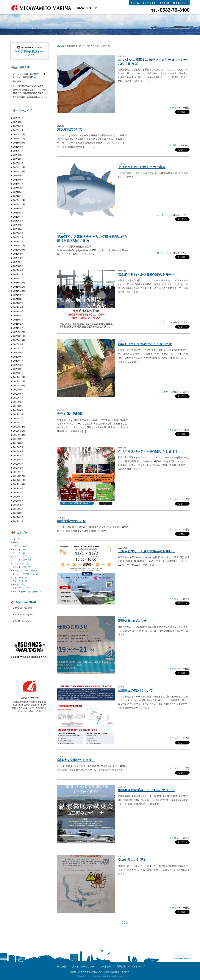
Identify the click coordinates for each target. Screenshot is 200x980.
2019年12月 (19, 377)
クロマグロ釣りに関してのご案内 (142, 167)
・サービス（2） (18, 553)
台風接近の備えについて (135, 690)
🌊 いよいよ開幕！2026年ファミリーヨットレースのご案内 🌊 (30, 75)
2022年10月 (19, 250)
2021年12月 (19, 283)
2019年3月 (18, 414)
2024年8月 (18, 180)
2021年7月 (18, 303)
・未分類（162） (18, 584)
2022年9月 (18, 254)
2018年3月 (18, 464)
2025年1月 (18, 163)
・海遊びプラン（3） (20, 588)
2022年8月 (18, 258)
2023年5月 (18, 225)
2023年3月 (18, 233)
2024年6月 (18, 188)
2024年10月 (19, 172)
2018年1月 (18, 472)
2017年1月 (18, 521)
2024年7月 (18, 184)
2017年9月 (18, 489)
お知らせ (185, 145)
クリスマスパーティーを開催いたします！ (148, 452)
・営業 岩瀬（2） (19, 578)
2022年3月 (18, 274)
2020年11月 (19, 336)
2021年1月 (18, 328)
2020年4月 (18, 361)
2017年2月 (18, 517)
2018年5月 (18, 456)
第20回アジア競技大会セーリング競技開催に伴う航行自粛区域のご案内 (30, 92)
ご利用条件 (105, 967)
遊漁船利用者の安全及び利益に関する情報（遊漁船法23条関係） (100, 972)
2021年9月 (18, 295)
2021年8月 (18, 299)
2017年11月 (19, 480)
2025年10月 (19, 143)
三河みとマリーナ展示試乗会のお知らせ (146, 551)
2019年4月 (18, 410)
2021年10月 (19, 291)
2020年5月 (18, 357)
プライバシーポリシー (83, 967)
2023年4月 (18, 229)
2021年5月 (18, 312)
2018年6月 (18, 451)
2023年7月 (18, 217)
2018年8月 (18, 443)
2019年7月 (18, 398)
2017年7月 (18, 497)
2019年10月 (19, 386)
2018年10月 (19, 435)
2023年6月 (18, 221)
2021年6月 (18, 307)
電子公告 (121, 967)
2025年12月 (19, 135)
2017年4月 (18, 509)
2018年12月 (19, 427)
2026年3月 (18, 122)
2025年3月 (18, 155)
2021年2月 (18, 324)
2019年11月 (19, 381)
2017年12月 (19, 476)
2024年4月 (18, 192)
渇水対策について (70, 129)
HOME (60, 46)
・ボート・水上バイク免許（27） (26, 570)
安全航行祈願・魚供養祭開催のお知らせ (146, 275)
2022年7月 (18, 262)
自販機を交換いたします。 (76, 760)
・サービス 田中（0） (21, 560)
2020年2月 (18, 369)
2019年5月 (18, 406)
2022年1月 (18, 279)
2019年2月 (18, 419)
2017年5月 (18, 505)
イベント (185, 215)
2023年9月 (18, 209)
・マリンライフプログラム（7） (25, 574)
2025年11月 (19, 139)
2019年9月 (18, 390)
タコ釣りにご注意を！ (134, 860)
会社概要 (62, 967)
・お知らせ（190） (19, 546)
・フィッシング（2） (20, 564)
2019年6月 (18, 402)
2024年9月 (18, 176)
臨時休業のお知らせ (71, 521)
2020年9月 (18, 344)
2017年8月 (18, 493)
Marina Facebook (24, 608)
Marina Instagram (24, 615)
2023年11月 (19, 204)
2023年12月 (19, 200)
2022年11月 (19, 246)
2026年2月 (18, 126)
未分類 (186, 108)
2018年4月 (18, 460)
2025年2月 (18, 159)
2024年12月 (19, 167)
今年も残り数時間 (70, 414)
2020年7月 (18, 349)
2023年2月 (18, 237)
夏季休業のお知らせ (132, 621)
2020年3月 (18, 365)
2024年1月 (18, 196)
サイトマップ (138, 967)
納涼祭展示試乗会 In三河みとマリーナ (146, 790)
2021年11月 (19, 287)
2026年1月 (18, 130)
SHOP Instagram (24, 621)
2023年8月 (18, 213)
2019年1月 (18, 423)
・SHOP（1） (17, 542)
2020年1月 (18, 373)
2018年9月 (18, 439)
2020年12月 (19, 332)
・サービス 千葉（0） (21, 556)
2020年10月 (19, 340)
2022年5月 (18, 266)
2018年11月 (19, 431)
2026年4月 (18, 118)
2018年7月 (18, 447)
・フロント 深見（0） (21, 567)
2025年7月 (18, 151)
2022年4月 (18, 270)
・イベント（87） (19, 549)
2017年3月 (18, 513)
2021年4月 (18, 316)
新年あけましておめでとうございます (145, 344)
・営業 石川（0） (19, 581)
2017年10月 (19, 484)
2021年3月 (18, 320)
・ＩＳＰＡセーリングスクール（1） (27, 592)
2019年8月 (18, 394)
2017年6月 (18, 501)
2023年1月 (18, 242)
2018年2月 (18, 468)
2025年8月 (18, 147)
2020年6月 (18, 353)
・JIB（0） (16, 539)
